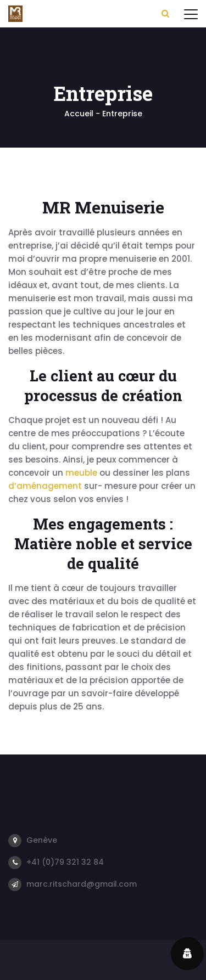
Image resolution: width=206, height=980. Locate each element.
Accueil (79, 114)
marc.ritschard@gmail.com (82, 884)
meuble (81, 473)
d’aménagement (45, 486)
